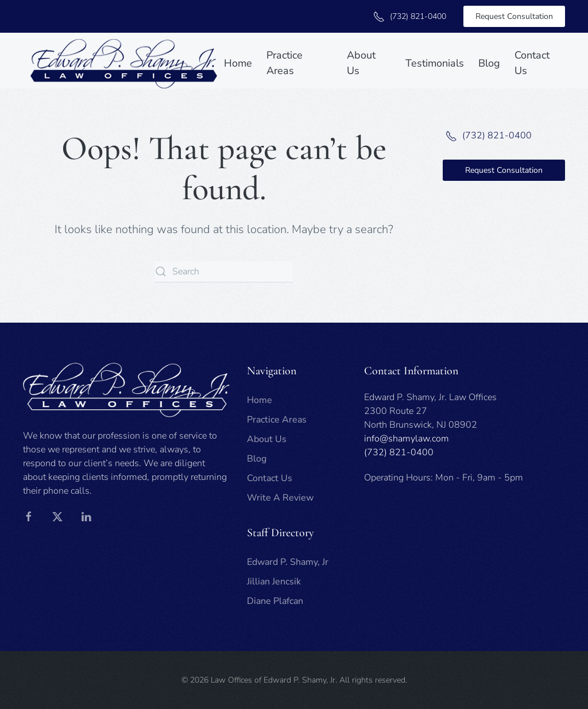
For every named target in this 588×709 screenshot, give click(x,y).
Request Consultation (514, 16)
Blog (489, 63)
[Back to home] (123, 63)
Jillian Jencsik (274, 582)
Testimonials (435, 63)
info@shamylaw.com (407, 439)
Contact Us (532, 63)
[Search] (224, 272)
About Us (361, 63)
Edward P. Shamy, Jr (288, 562)
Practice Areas (285, 63)
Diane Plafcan (275, 601)
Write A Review (280, 498)
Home (238, 63)
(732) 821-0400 (408, 16)
